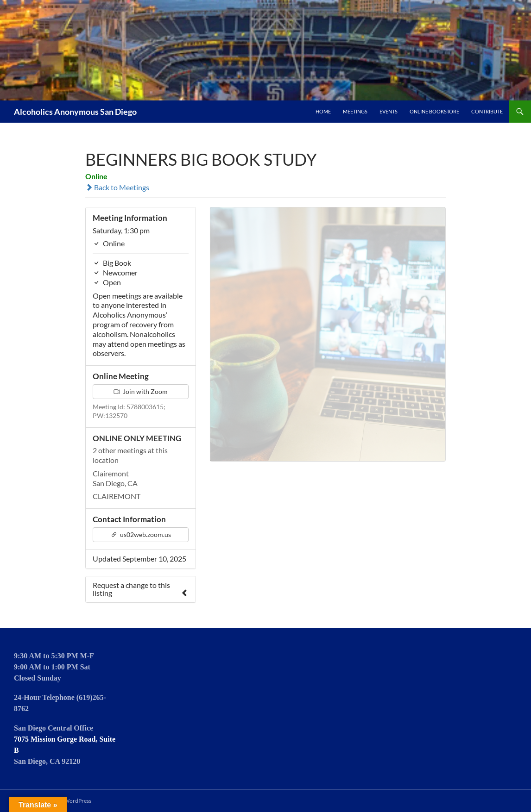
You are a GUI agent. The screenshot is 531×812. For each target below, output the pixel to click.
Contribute (487, 111)
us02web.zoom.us (141, 534)
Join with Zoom (141, 391)
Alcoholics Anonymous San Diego (75, 112)
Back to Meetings (117, 187)
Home (323, 111)
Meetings (355, 111)
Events (389, 111)
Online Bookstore (434, 111)
